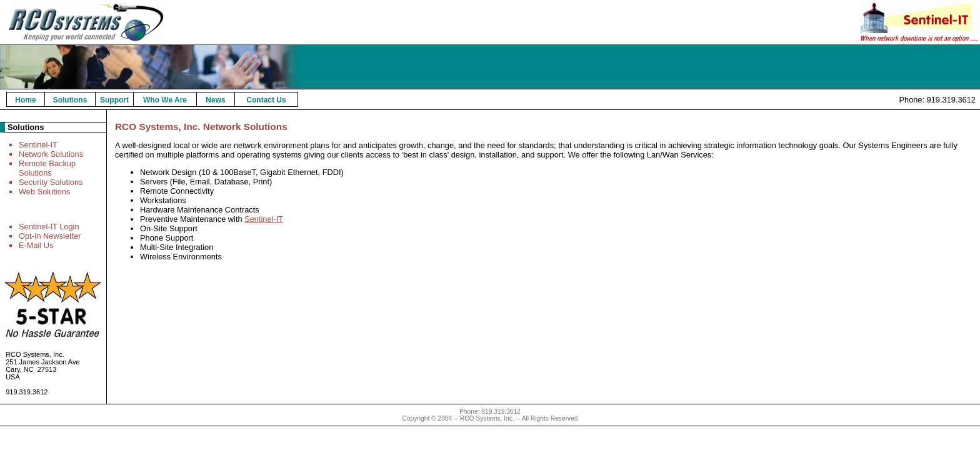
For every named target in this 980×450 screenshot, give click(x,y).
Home (25, 100)
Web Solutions (44, 192)
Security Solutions (51, 182)
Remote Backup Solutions (47, 168)
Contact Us (266, 100)
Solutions (70, 100)
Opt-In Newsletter (50, 236)
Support (114, 100)
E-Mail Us (36, 245)
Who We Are (165, 100)
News (215, 100)
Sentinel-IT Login (49, 227)
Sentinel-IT (38, 145)
